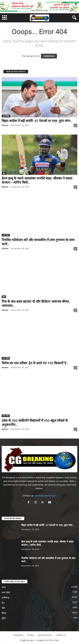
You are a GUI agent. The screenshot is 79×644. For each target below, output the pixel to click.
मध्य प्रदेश (6, 235)
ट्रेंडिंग (4, 618)
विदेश (4, 613)
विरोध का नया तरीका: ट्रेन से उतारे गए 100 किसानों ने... (35, 363)
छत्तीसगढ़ (6, 598)
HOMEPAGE (49, 56)
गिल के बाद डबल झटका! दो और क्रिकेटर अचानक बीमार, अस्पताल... (36, 304)
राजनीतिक (6, 116)
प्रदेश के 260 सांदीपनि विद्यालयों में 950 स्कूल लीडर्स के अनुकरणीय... (35, 423)
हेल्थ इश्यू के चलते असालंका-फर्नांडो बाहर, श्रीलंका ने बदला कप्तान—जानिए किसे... (37, 180)
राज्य (4, 587)
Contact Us (61, 635)
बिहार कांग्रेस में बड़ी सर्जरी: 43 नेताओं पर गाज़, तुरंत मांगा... (37, 121)
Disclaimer (19, 635)
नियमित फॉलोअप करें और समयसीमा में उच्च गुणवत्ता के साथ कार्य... (38, 242)
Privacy (31, 635)
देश (3, 603)
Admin (5, 125)
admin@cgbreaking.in (45, 496)
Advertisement (45, 635)
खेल (4, 173)
